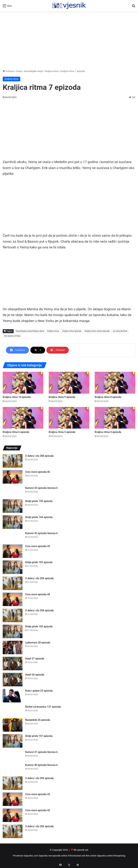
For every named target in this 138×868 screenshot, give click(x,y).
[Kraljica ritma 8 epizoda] (115, 383)
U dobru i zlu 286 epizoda (39, 456)
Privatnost (18, 856)
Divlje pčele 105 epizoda (39, 501)
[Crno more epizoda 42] (13, 815)
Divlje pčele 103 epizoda (39, 562)
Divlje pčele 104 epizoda (39, 517)
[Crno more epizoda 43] (13, 799)
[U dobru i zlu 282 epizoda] (13, 831)
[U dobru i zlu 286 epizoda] (13, 461)
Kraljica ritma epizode (72, 331)
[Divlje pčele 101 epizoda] (13, 741)
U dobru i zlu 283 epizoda (39, 778)
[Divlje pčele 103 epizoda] (13, 567)
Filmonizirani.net (77, 856)
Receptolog (119, 856)
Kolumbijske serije (33, 71)
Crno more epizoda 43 (38, 794)
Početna (8, 71)
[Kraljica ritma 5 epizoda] (69, 418)
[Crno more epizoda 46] (13, 477)
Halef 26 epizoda (35, 675)
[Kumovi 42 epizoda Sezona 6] (13, 537)
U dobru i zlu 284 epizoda (39, 610)
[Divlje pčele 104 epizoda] (13, 522)
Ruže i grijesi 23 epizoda (39, 691)
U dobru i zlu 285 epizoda (39, 578)
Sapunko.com (31, 856)
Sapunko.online (105, 856)
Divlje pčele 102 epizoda (39, 626)
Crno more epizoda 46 (38, 472)
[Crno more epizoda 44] (13, 599)
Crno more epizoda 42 (38, 810)
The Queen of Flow (12, 336)
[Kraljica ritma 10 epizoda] (23, 383)
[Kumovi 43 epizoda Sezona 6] (13, 491)
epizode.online (60, 856)
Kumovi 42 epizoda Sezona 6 (41, 533)
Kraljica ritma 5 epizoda (62, 432)
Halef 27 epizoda (35, 659)
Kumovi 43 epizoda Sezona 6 (41, 488)
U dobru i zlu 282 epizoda (39, 826)
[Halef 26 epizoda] (13, 680)
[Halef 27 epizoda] (13, 664)
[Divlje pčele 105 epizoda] (13, 506)
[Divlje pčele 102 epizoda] (13, 631)
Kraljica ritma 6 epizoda (16, 432)
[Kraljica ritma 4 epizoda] (115, 418)
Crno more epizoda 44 (38, 594)
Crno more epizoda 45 (38, 546)
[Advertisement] (69, 40)
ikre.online (91, 856)
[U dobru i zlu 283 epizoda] (13, 783)
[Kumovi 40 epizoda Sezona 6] (13, 769)
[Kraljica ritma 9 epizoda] (69, 383)
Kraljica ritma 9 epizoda (62, 397)
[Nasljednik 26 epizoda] (13, 725)
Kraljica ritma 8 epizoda (108, 397)
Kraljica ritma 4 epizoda (108, 432)
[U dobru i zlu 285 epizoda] (13, 583)
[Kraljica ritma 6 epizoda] (23, 418)
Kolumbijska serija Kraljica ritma (30, 331)
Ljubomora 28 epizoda (38, 643)
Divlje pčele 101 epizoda (39, 736)
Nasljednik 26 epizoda (38, 720)
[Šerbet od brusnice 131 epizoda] (13, 710)
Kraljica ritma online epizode (97, 331)
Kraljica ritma (52, 71)
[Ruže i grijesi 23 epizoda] (13, 696)
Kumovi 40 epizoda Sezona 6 (41, 765)
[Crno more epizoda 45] (13, 551)
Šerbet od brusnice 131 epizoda (43, 707)
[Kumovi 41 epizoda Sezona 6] (13, 756)
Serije (19, 71)
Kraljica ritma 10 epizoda (17, 397)
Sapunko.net (45, 856)
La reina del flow (120, 331)
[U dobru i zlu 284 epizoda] (13, 615)
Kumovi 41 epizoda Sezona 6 (41, 752)
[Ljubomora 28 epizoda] (13, 647)
